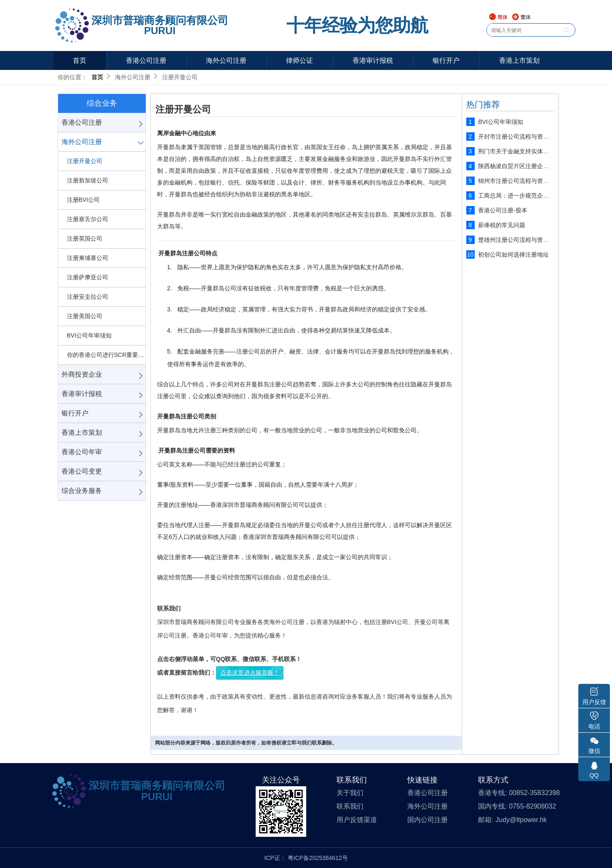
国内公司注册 (428, 820)
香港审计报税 (373, 60)
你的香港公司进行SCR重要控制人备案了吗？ (106, 355)
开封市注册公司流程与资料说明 (519, 137)
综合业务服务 (82, 491)
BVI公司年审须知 (90, 335)
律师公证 (299, 60)
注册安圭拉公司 (88, 297)
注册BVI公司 (84, 200)
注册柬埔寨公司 (88, 258)
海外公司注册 (226, 60)
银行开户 (446, 60)
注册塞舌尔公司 (88, 219)
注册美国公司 (85, 316)
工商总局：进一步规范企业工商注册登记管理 (537, 196)
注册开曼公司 (85, 161)
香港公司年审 (82, 452)
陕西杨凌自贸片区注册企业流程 (519, 166)
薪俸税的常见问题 (502, 225)
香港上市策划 (519, 60)
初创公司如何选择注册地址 (513, 255)
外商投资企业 (82, 374)
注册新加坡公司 (88, 180)
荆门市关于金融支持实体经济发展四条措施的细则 (543, 151)
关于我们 (350, 793)
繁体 (521, 17)
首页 (80, 60)
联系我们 (350, 806)
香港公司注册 (146, 60)
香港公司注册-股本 (503, 210)
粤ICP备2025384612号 (318, 858)
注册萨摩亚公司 (88, 277)
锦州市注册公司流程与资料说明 (519, 181)
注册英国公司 (85, 238)
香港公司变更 (82, 471)
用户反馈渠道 (357, 820)
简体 (498, 17)
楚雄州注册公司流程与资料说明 (519, 240)
